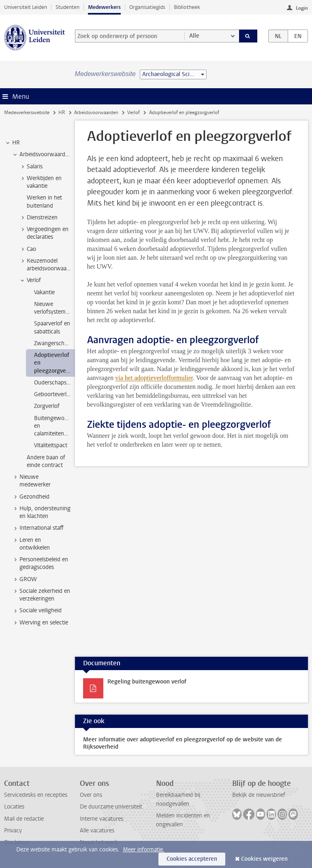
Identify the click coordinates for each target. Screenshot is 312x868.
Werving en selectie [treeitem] (40, 623)
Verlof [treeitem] (30, 280)
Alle (194, 36)
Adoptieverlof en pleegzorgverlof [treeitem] (54, 363)
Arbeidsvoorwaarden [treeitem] (42, 155)
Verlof (134, 112)
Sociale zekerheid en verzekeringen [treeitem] (41, 595)
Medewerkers (104, 7)
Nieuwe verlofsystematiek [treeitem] (54, 308)
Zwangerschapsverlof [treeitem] (54, 343)
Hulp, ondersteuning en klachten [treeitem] (41, 512)
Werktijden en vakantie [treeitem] (40, 182)
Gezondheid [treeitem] (31, 497)
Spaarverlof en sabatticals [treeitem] (52, 327)
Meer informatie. (144, 850)
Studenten (67, 7)
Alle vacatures (97, 831)
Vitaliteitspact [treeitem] (51, 445)
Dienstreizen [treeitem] (38, 218)
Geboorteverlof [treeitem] (53, 394)
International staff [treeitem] (38, 528)
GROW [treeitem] (24, 579)
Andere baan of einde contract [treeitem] (46, 461)
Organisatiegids (147, 7)
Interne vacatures (102, 819)
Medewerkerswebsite (27, 112)
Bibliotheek (187, 7)
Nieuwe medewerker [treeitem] (31, 481)
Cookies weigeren (264, 859)
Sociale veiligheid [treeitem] (37, 611)
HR (62, 112)
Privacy (13, 831)
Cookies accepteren (192, 859)
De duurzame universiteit (111, 807)
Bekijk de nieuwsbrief (259, 795)
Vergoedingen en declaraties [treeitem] (44, 233)
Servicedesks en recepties (36, 795)
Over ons (91, 795)
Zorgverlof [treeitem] (47, 406)
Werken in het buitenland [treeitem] (44, 202)
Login (302, 8)
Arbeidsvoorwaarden (96, 112)
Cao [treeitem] (28, 249)
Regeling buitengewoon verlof (147, 682)
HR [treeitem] (12, 143)
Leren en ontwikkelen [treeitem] (31, 544)
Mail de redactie (24, 819)
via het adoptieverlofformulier (154, 378)
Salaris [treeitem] (31, 167)
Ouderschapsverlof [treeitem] (54, 383)
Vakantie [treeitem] (44, 292)
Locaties (14, 807)
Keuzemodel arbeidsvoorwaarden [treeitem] (47, 265)
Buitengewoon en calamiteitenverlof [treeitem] (54, 426)
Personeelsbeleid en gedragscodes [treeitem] (40, 563)
